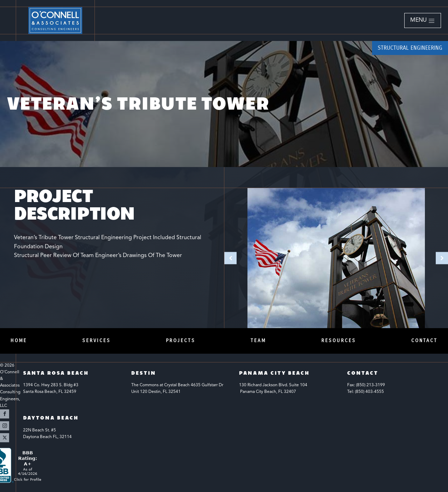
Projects (181, 341)
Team (258, 341)
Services (96, 341)
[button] (423, 21)
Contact (424, 341)
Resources (339, 341)
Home (19, 341)
